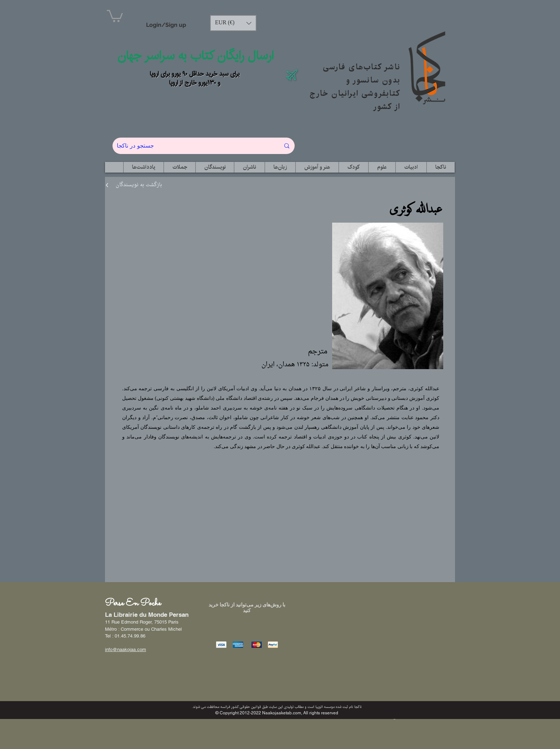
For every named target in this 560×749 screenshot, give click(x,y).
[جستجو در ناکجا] (193, 146)
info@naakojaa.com (126, 649)
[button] (115, 15)
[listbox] (233, 23)
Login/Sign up (166, 25)
